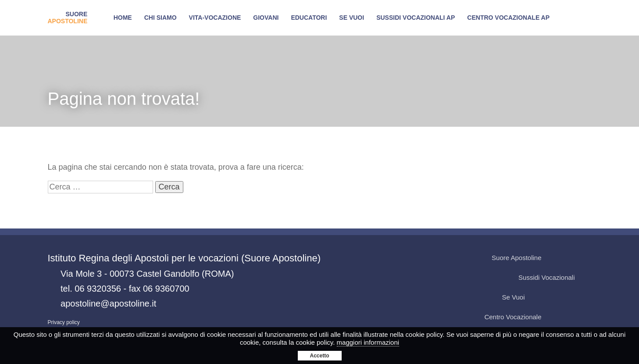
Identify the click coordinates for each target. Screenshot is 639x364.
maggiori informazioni (368, 342)
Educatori (309, 18)
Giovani (266, 18)
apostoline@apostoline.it (108, 303)
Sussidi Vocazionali (554, 278)
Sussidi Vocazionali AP (416, 18)
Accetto (319, 356)
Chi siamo (161, 18)
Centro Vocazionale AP (508, 18)
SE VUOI (352, 18)
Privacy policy (64, 322)
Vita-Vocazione (215, 18)
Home (123, 18)
